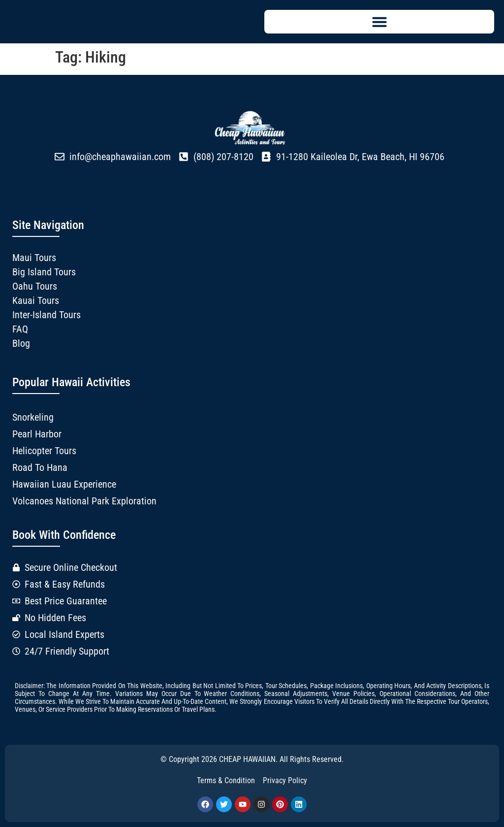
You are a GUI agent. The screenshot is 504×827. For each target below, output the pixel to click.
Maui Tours (34, 258)
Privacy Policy (285, 780)
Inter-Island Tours (47, 315)
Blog (21, 343)
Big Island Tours (44, 272)
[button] (379, 22)
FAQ (20, 329)
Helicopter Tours (44, 451)
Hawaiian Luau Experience (64, 484)
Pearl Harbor (37, 434)
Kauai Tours (36, 300)
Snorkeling (33, 417)
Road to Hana (40, 467)
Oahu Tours (35, 286)
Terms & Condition (226, 780)
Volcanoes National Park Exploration (84, 501)
